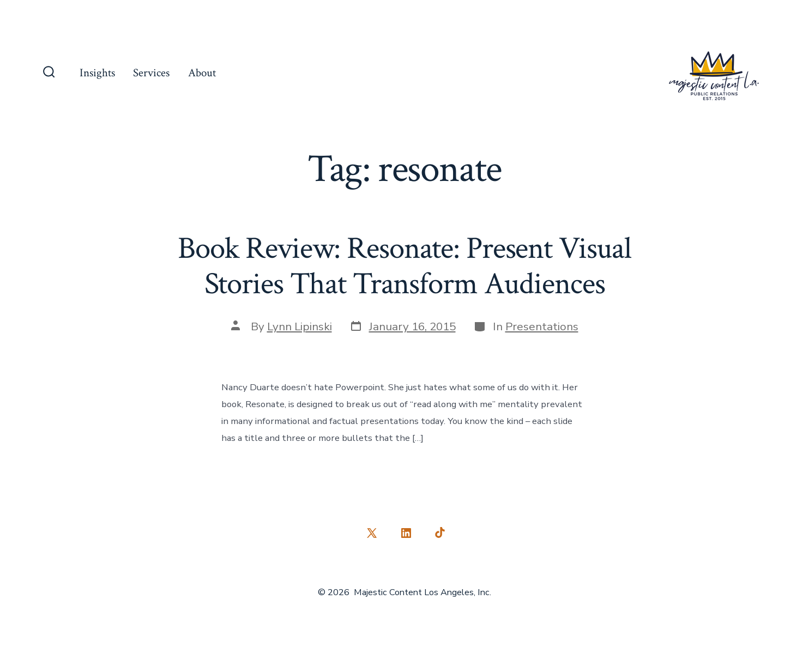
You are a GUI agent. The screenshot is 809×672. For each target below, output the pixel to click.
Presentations (542, 326)
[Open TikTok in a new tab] (439, 533)
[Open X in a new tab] (372, 533)
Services (151, 73)
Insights (97, 73)
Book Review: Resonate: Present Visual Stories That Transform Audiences (404, 266)
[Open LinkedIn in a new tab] (406, 533)
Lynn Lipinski (300, 326)
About (202, 73)
